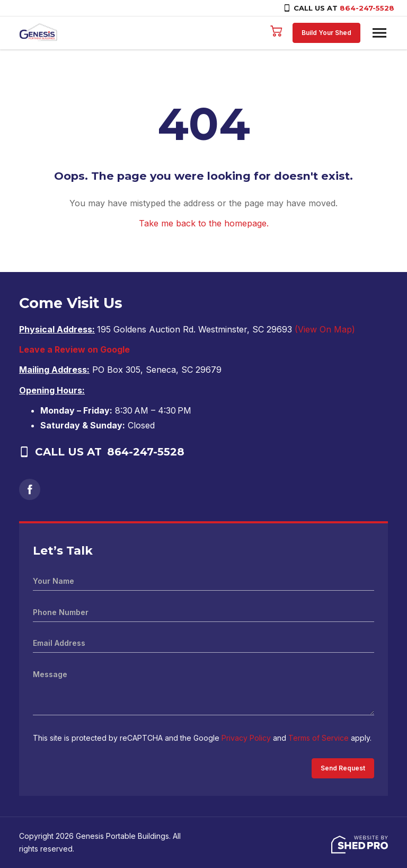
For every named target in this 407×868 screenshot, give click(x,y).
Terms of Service (318, 738)
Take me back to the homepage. (204, 223)
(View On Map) (325, 329)
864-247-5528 (367, 8)
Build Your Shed (326, 33)
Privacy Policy (246, 738)
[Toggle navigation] (379, 33)
